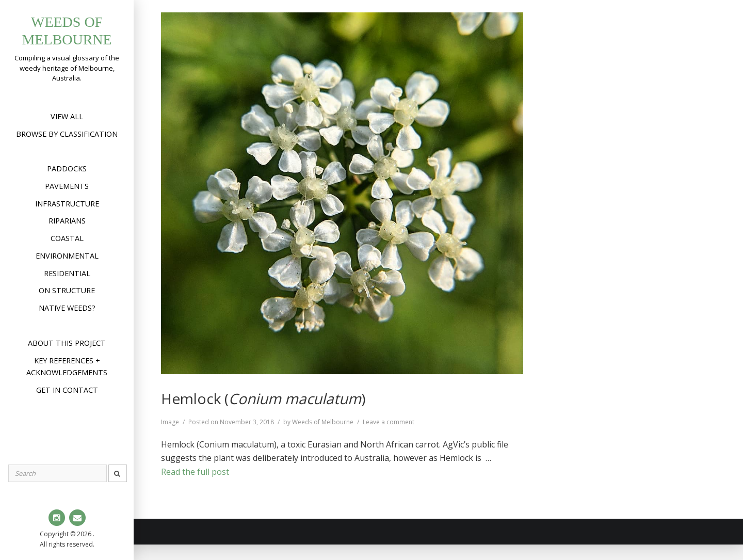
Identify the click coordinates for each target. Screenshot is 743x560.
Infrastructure (67, 204)
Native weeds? (67, 308)
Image (170, 422)
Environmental (67, 256)
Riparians (67, 221)
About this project (67, 343)
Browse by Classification (67, 134)
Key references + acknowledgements (67, 367)
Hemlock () (263, 398)
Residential (67, 273)
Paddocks (67, 169)
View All (67, 116)
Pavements (67, 186)
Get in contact (67, 390)
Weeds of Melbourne (323, 422)
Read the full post (195, 472)
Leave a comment (389, 422)
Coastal (67, 238)
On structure (67, 290)
